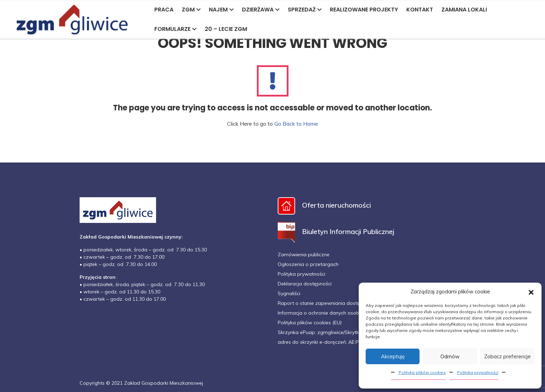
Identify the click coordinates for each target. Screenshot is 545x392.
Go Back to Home (296, 124)
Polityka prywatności (478, 372)
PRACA (164, 10)
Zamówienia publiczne (304, 255)
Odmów (450, 356)
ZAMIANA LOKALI (464, 10)
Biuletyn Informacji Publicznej (336, 231)
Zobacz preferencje (507, 356)
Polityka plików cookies (422, 372)
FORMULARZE (175, 29)
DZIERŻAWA (261, 10)
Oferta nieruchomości (324, 205)
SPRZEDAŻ (305, 10)
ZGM (191, 10)
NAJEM (221, 10)
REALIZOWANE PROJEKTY (364, 10)
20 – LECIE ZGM (226, 29)
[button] (531, 292)
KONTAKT (420, 10)
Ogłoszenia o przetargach (308, 264)
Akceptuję (393, 356)
